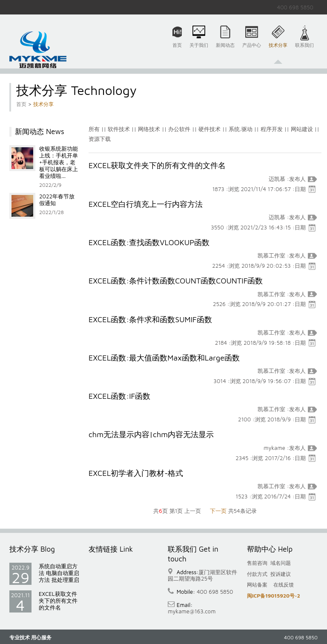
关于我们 (199, 50)
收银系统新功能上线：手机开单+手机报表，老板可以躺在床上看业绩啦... (59, 162)
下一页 (218, 511)
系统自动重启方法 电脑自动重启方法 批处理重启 (59, 573)
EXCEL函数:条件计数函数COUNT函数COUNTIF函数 (176, 281)
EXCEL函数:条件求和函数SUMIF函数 (150, 319)
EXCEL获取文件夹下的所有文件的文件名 (157, 165)
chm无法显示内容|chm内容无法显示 (151, 434)
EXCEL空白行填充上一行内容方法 (146, 204)
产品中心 (252, 50)
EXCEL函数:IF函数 (119, 396)
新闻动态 (225, 50)
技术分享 (278, 50)
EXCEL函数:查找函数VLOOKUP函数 (149, 242)
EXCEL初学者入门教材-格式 (136, 473)
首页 (177, 50)
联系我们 (304, 50)
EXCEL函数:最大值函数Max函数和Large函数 (164, 358)
